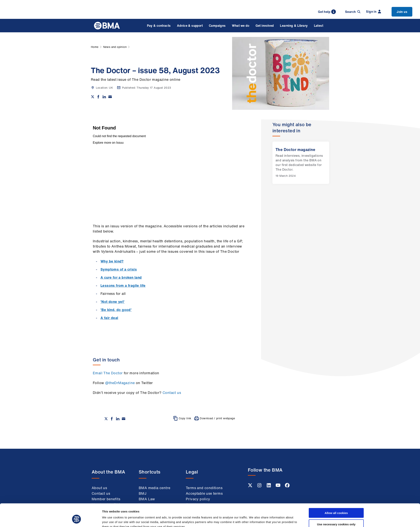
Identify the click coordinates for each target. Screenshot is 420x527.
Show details (253, 519)
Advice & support (190, 26)
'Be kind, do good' (116, 310)
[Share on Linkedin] (104, 97)
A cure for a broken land (121, 277)
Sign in (374, 12)
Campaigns (217, 26)
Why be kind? (112, 261)
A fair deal (109, 318)
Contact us (172, 393)
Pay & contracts (159, 26)
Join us (402, 12)
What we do (241, 26)
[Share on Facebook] (98, 97)
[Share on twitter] (93, 97)
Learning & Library (294, 26)
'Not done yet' (113, 302)
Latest (319, 26)
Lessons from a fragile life (123, 285)
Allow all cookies (336, 493)
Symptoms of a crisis (119, 269)
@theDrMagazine (120, 383)
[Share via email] (110, 97)
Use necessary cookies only (336, 505)
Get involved (265, 26)
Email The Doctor (108, 373)
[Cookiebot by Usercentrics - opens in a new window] (77, 519)
